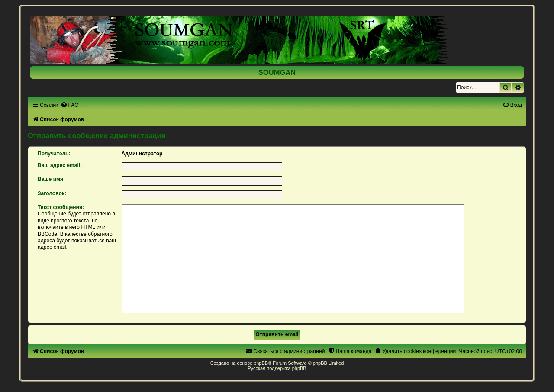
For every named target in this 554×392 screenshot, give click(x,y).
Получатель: (54, 154)
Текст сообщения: (61, 207)
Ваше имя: (51, 179)
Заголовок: (52, 193)
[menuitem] (70, 105)
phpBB (261, 363)
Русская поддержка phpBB (277, 368)
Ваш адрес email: (60, 165)
